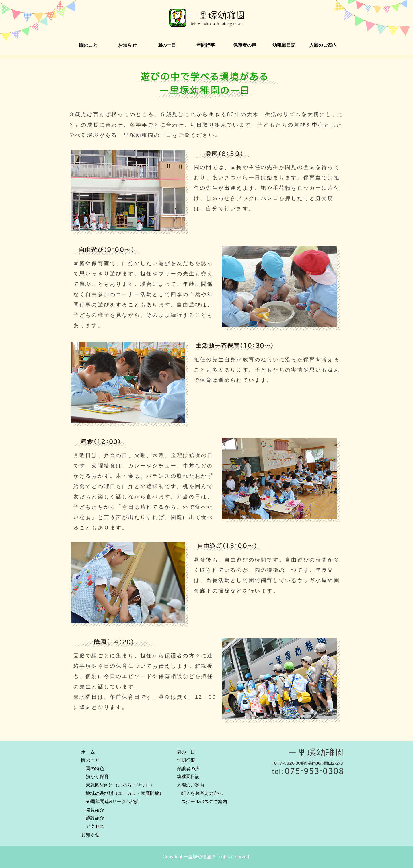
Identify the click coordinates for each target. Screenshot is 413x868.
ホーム (88, 752)
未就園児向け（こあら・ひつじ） (120, 785)
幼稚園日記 (284, 45)
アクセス (95, 826)
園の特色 (95, 769)
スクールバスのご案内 (204, 802)
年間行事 (206, 45)
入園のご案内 (323, 45)
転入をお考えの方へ (202, 793)
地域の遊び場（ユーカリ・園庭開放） (125, 793)
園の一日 (167, 45)
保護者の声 (245, 45)
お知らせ (127, 45)
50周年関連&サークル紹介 (113, 802)
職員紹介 (95, 810)
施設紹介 (95, 818)
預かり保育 (97, 777)
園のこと (88, 45)
